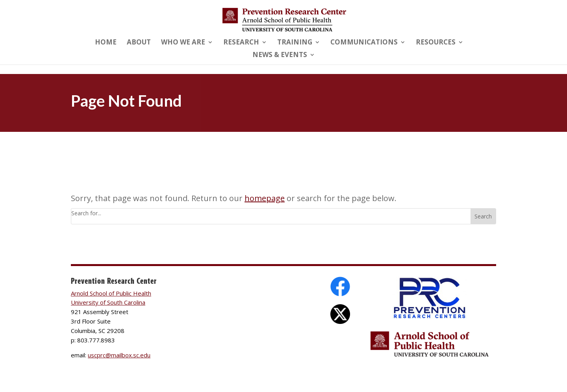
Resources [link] (436, 43)
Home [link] (106, 43)
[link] (284, 19)
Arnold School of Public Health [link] (111, 293)
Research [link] (241, 43)
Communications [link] (364, 43)
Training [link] (295, 43)
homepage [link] (265, 198)
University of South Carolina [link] (108, 302)
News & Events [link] (280, 55)
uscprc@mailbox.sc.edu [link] (119, 355)
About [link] (139, 43)
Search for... (86, 213)
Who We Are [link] (183, 43)
